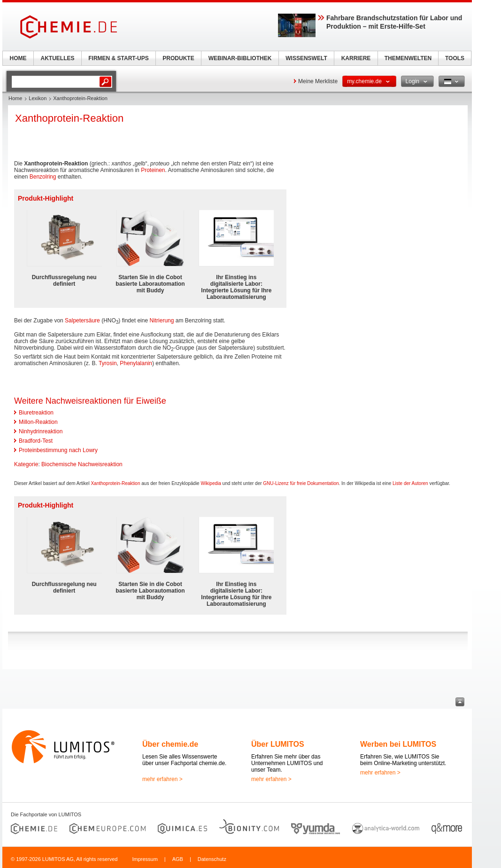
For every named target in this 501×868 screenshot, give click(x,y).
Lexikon (38, 98)
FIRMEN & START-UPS (118, 58)
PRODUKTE (178, 58)
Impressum (145, 859)
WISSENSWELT (306, 58)
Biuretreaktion (36, 413)
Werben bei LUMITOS (398, 744)
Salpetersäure (82, 321)
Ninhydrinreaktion (41, 431)
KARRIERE (356, 58)
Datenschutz (212, 859)
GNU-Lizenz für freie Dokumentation (301, 483)
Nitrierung (162, 321)
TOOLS (455, 58)
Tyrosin (108, 363)
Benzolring (43, 177)
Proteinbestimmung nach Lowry (58, 450)
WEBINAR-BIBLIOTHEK (240, 58)
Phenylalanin (136, 363)
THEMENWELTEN (408, 58)
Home (15, 98)
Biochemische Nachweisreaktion (82, 464)
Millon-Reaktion (38, 422)
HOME (18, 58)
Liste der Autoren (410, 483)
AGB (178, 859)
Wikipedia (211, 483)
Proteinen (153, 170)
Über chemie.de (170, 744)
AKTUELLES (58, 58)
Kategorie (26, 464)
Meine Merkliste (318, 81)
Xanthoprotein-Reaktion (115, 483)
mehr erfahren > (162, 779)
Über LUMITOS (278, 744)
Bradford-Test (36, 441)
